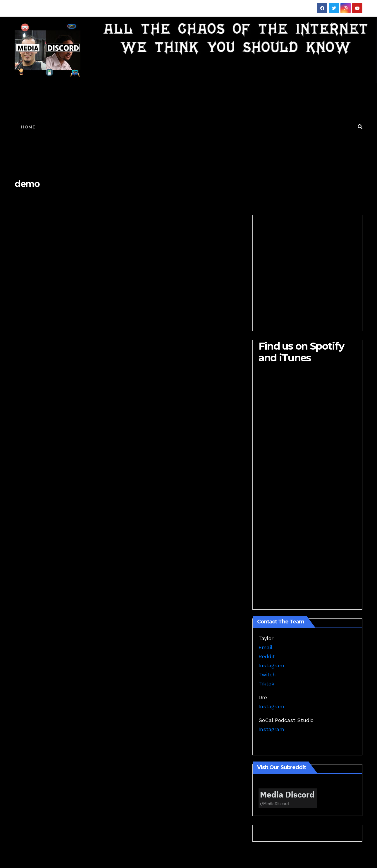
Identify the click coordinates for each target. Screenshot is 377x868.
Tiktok (266, 684)
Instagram (271, 665)
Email (266, 647)
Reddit (267, 656)
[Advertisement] (197, 127)
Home (28, 127)
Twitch (267, 674)
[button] (360, 127)
